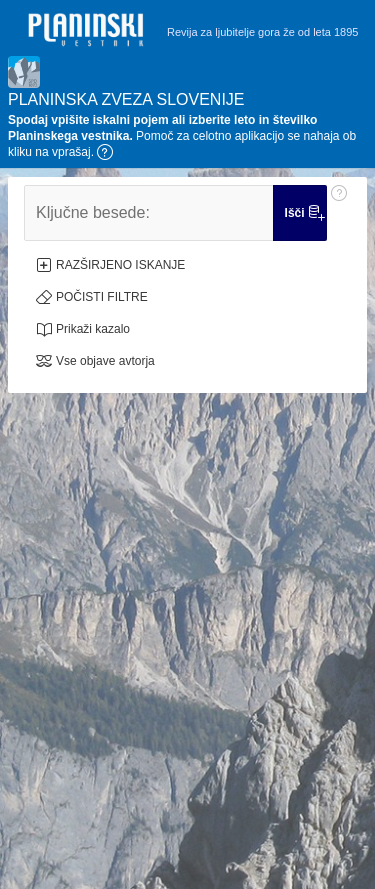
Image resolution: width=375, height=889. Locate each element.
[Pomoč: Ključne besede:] (339, 213)
